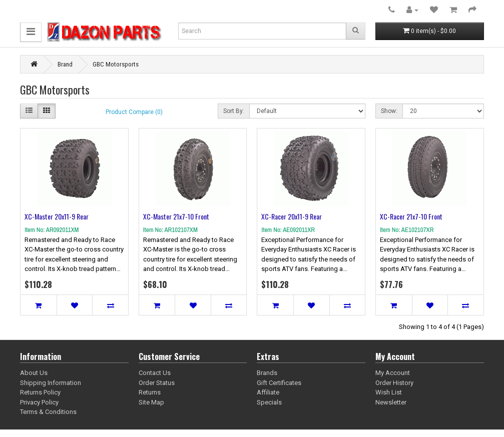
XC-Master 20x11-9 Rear (57, 216)
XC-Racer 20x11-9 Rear (292, 216)
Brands (267, 373)
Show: (389, 111)
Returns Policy (40, 392)
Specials (269, 402)
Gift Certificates (279, 383)
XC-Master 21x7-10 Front (176, 216)
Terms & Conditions (48, 412)
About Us (34, 373)
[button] (31, 32)
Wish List (389, 392)
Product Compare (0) (134, 112)
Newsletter (391, 402)
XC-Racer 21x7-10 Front (411, 216)
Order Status (157, 383)
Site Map (151, 402)
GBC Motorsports (116, 64)
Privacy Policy (39, 402)
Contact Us (155, 373)
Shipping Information (51, 383)
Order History (394, 383)
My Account (393, 373)
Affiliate (268, 392)
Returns (150, 392)
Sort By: (234, 111)
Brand (65, 64)
